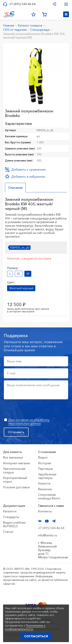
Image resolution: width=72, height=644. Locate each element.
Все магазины (13, 457)
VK (40, 521)
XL (19, 274)
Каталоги (10, 511)
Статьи (8, 532)
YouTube (47, 521)
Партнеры (45, 469)
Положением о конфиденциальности (25, 627)
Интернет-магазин (17, 463)
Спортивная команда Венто (49, 496)
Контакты (45, 511)
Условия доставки (16, 487)
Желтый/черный (21, 288)
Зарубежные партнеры (47, 476)
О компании (47, 452)
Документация (14, 506)
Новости (44, 483)
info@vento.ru (48, 535)
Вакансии (45, 489)
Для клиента (12, 452)
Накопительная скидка (14, 470)
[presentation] (33, 409)
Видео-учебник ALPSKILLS (14, 524)
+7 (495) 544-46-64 (22, 4)
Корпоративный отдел (15, 480)
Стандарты (11, 517)
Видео (43, 457)
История (44, 463)
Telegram (54, 521)
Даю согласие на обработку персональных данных (29, 422)
